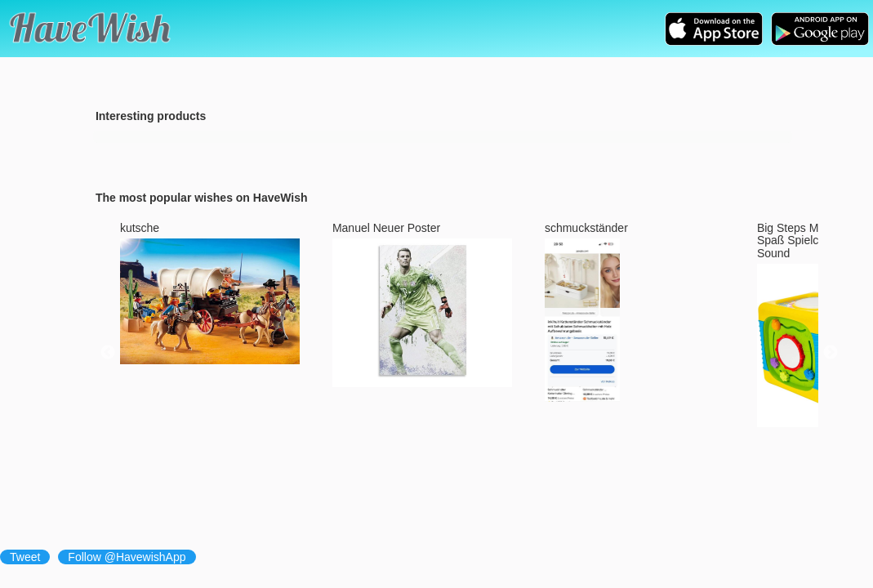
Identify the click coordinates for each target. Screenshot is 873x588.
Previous (108, 353)
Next (831, 353)
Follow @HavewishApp (127, 557)
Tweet (25, 557)
